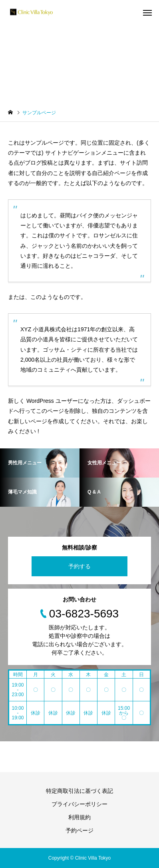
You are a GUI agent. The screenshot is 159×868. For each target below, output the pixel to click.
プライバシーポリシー (79, 804)
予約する (79, 566)
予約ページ (79, 830)
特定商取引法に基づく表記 (79, 791)
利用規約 (79, 817)
